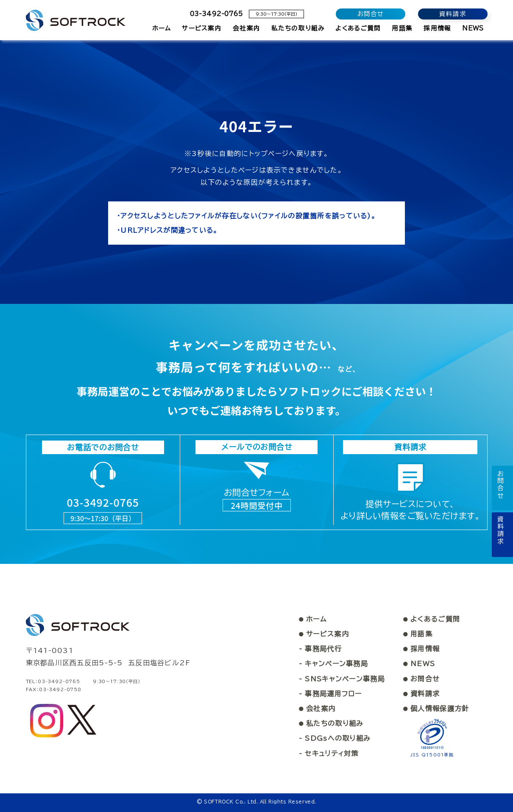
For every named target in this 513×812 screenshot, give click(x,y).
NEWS (419, 664)
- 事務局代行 (320, 649)
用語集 (418, 633)
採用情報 (421, 649)
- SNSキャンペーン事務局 (342, 678)
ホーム (313, 619)
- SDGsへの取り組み (335, 738)
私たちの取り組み (331, 723)
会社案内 (317, 708)
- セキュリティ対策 (329, 753)
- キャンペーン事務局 (333, 664)
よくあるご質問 (432, 619)
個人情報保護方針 (436, 708)
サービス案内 (324, 633)
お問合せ (421, 678)
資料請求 (421, 693)
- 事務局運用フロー (330, 693)
